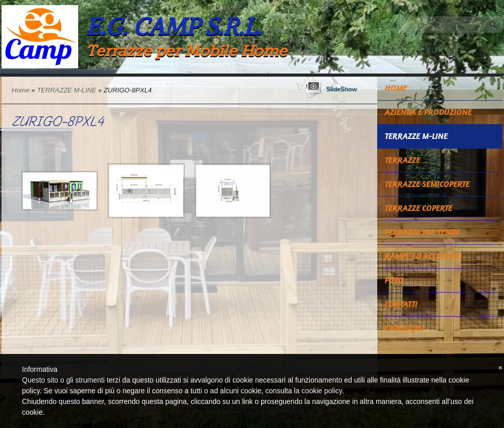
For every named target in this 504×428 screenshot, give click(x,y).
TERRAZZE (403, 160)
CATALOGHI (404, 328)
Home (21, 90)
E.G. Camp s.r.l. (174, 26)
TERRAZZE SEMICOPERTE (427, 184)
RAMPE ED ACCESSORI (423, 256)
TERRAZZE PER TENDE (422, 232)
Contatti (401, 304)
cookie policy (322, 391)
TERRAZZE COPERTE (419, 208)
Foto (394, 280)
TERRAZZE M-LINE (66, 90)
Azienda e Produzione (428, 112)
